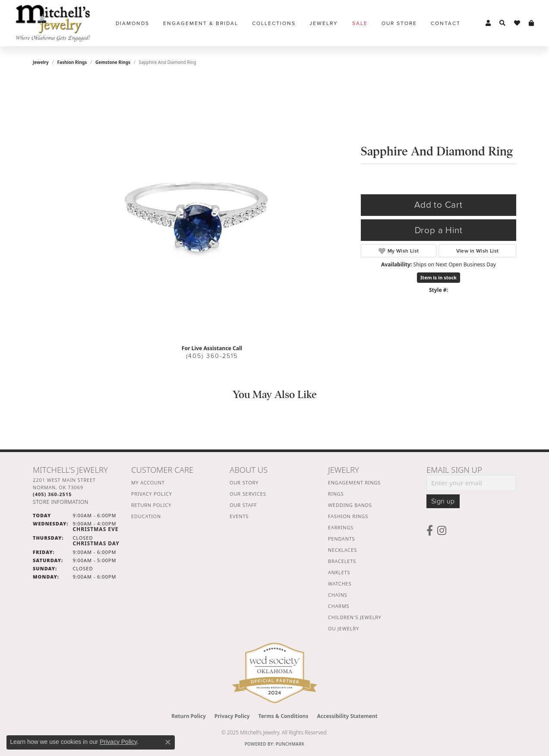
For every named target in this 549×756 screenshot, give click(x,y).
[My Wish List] (517, 23)
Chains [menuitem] (338, 595)
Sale (360, 23)
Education (146, 516)
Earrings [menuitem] (341, 527)
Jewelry (324, 23)
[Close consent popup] (168, 742)
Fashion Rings (72, 62)
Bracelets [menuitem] (342, 561)
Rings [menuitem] (336, 494)
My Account (148, 482)
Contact (446, 23)
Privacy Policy (152, 494)
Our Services (248, 494)
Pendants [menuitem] (341, 539)
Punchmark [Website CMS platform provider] (290, 744)
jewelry (41, 62)
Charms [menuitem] (339, 606)
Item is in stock (439, 277)
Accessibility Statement (347, 716)
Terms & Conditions (284, 716)
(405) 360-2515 (212, 356)
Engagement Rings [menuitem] (354, 482)
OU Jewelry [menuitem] (344, 628)
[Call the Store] (52, 494)
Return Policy (151, 505)
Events (239, 516)
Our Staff (243, 505)
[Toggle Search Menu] (502, 23)
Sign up (443, 501)
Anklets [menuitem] (339, 572)
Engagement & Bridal (201, 23)
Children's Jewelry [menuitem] (355, 617)
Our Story (244, 482)
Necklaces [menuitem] (342, 550)
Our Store (399, 23)
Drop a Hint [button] (439, 230)
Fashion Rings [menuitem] (348, 516)
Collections (274, 23)
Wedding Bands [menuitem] (350, 505)
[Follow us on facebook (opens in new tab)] (430, 531)
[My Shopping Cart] (531, 23)
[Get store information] (61, 502)
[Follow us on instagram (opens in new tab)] (442, 531)
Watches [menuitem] (340, 584)
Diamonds (133, 23)
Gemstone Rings (113, 62)
